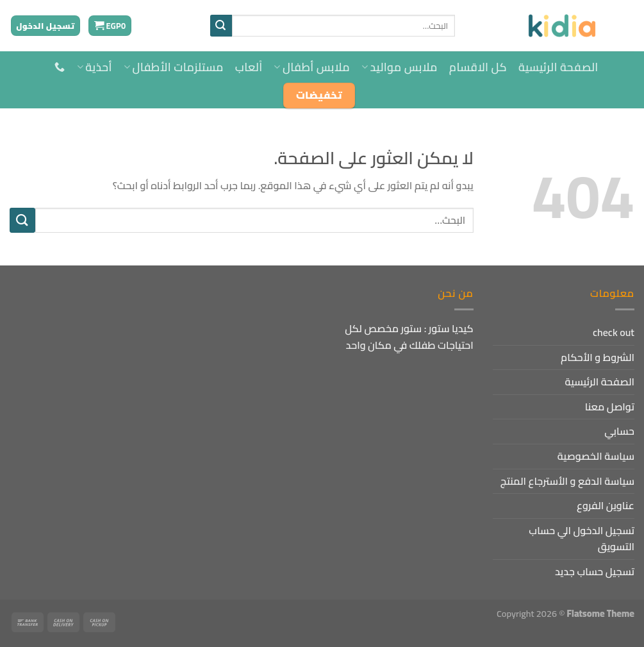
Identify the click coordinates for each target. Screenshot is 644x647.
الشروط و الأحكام (598, 357)
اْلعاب (249, 67)
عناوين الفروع (606, 505)
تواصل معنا (610, 407)
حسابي (619, 431)
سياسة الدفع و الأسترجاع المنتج (567, 481)
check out (614, 332)
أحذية (95, 67)
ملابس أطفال (311, 67)
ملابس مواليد (400, 67)
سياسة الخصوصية (596, 456)
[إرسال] (221, 26)
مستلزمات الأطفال (174, 67)
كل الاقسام (478, 67)
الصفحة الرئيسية (558, 67)
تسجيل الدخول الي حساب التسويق (582, 539)
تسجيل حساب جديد (595, 571)
